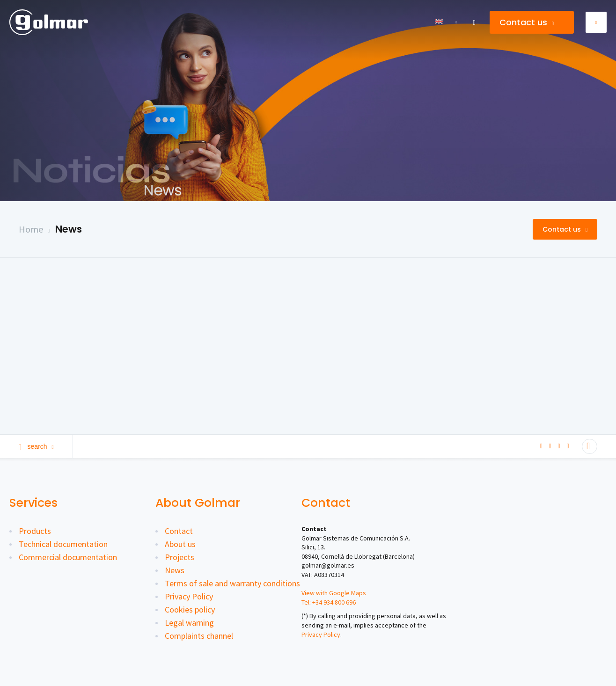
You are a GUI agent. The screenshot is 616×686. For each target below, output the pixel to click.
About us (180, 544)
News (69, 229)
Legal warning (189, 623)
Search (36, 446)
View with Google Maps (334, 593)
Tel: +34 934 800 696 (329, 602)
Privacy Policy (189, 596)
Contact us (527, 22)
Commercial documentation (68, 557)
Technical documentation (63, 544)
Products (35, 531)
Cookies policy (190, 609)
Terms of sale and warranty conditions (232, 583)
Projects (180, 557)
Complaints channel (199, 636)
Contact (179, 531)
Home (31, 229)
